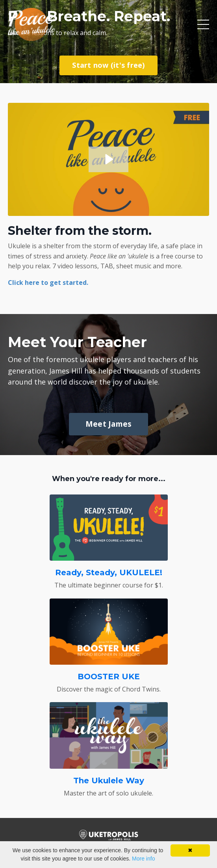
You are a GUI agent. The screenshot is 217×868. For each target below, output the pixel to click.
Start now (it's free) (108, 65)
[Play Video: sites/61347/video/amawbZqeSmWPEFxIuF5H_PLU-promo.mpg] (108, 159)
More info (143, 859)
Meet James (109, 424)
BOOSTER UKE (109, 677)
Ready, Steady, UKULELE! (109, 572)
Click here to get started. (48, 283)
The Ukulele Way (109, 781)
